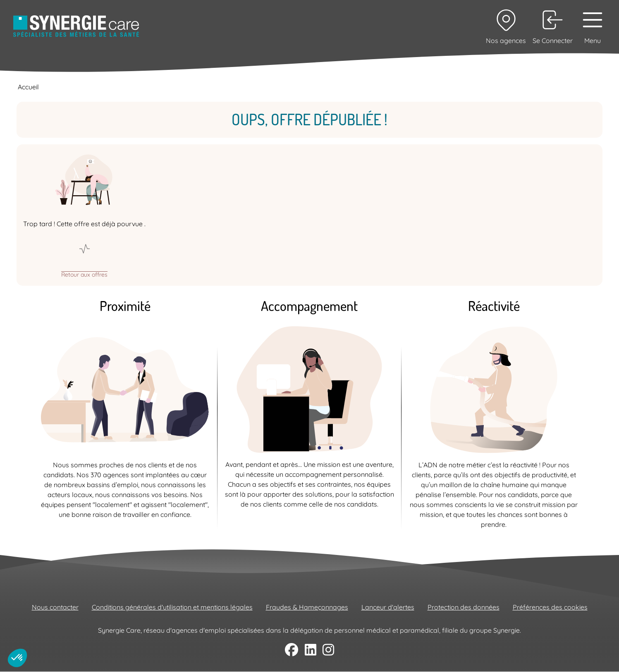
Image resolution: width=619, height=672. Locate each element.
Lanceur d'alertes (388, 607)
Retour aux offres (84, 274)
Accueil (28, 87)
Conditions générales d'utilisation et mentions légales (172, 607)
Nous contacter (55, 607)
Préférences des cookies (550, 607)
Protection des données (464, 607)
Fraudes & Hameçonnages (307, 607)
